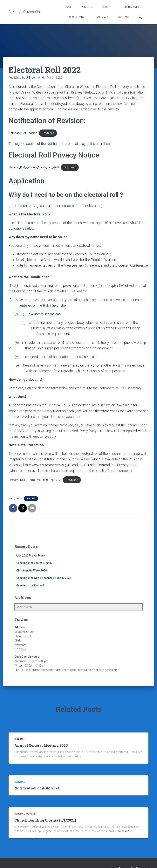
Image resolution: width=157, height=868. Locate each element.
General (31, 499)
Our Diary (103, 17)
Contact (124, 17)
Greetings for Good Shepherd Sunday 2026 (44, 579)
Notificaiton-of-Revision (23, 133)
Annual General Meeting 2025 (41, 746)
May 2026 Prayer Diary (31, 556)
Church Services (132, 7)
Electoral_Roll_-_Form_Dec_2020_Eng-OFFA (35, 481)
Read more (125, 832)
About (87, 7)
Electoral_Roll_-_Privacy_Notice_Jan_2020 (34, 168)
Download (49, 133)
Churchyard (78, 17)
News (106, 7)
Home (69, 7)
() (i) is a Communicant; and (35, 315)
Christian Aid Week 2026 (32, 571)
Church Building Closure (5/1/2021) (45, 821)
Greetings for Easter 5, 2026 (34, 564)
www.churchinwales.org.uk (52, 465)
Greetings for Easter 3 (30, 586)
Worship (31, 815)
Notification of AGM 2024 (37, 789)
